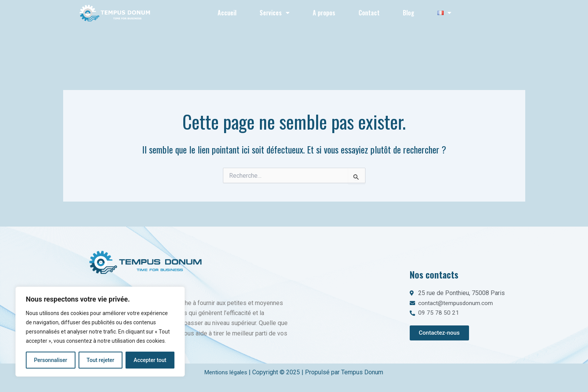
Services (275, 13)
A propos (324, 13)
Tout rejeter (101, 360)
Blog (409, 13)
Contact (369, 13)
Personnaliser (50, 360)
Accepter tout (150, 360)
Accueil (227, 13)
